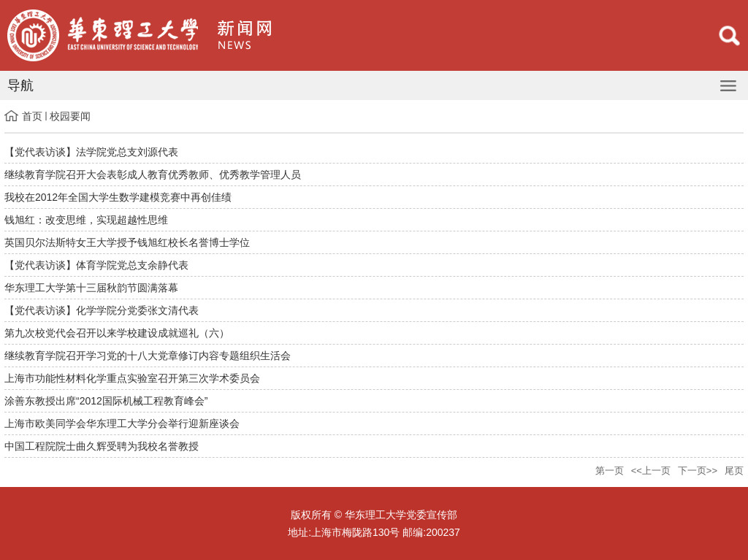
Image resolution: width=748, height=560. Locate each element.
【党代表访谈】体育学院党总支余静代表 (96, 265)
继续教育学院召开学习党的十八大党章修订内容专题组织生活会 (148, 356)
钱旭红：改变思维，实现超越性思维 (86, 220)
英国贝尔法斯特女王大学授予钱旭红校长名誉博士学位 (127, 242)
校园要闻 (70, 116)
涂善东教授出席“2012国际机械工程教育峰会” (106, 401)
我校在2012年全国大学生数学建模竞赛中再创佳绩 (118, 197)
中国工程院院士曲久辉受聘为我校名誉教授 (102, 446)
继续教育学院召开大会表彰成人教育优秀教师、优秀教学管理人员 (153, 174)
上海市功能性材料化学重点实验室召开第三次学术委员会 (132, 378)
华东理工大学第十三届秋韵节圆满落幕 (91, 288)
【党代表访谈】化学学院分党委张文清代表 (102, 310)
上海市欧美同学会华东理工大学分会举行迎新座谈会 (122, 423)
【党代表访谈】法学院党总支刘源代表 (91, 152)
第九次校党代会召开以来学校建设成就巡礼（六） (117, 333)
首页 (32, 116)
